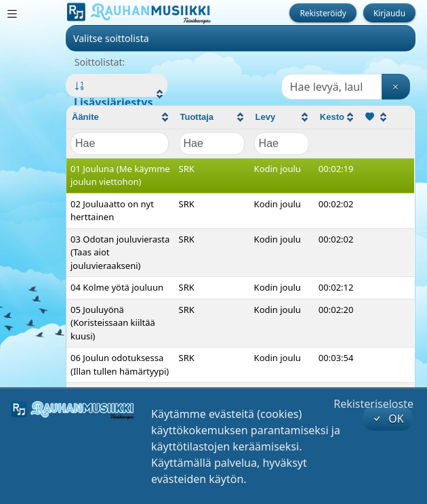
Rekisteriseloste (373, 404)
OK (388, 419)
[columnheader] (121, 118)
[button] (117, 94)
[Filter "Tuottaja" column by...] (212, 144)
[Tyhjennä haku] (396, 87)
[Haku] (332, 87)
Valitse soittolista (111, 38)
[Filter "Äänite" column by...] (120, 144)
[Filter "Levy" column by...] (282, 144)
